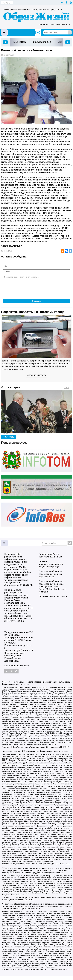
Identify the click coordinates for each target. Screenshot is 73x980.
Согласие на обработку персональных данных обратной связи (50, 578)
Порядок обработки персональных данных (50, 560)
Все (67, 391)
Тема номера (20, 42)
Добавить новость (36, 379)
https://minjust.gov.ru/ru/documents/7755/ (30, 751)
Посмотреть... (9, 441)
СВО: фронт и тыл (42, 42)
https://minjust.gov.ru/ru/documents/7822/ (30, 974)
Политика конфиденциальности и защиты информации (51, 568)
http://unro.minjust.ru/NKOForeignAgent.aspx (31, 868)
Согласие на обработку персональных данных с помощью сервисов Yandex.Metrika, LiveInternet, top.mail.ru (52, 591)
